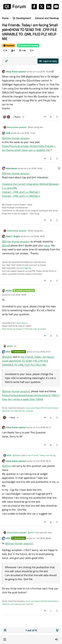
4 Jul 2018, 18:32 (37, 236)
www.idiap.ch (22, 323)
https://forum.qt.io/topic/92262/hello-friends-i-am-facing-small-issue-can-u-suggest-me (29, 148)
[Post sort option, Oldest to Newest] (6, 61)
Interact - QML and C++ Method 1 (21, 192)
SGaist (9, 291)
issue (47, 245)
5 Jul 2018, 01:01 (43, 352)
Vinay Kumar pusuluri (16, 72)
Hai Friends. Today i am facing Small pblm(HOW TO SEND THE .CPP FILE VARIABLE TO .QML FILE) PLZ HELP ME (28, 361)
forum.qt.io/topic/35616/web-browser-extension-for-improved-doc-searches (30, 409)
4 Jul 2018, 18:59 (19, 295)
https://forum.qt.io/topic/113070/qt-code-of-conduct (24, 329)
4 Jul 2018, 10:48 (43, 72)
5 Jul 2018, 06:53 (43, 461)
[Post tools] (57, 117)
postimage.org (25, 268)
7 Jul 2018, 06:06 (43, 538)
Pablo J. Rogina (13, 236)
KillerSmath (12, 168)
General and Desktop (28, 45)
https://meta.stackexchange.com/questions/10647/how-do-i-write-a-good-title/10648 (31, 397)
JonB (8, 133)
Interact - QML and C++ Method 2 (21, 196)
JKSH (8, 352)
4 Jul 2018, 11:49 (27, 133)
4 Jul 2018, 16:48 (34, 168)
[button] (5, 639)
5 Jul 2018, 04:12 (43, 427)
